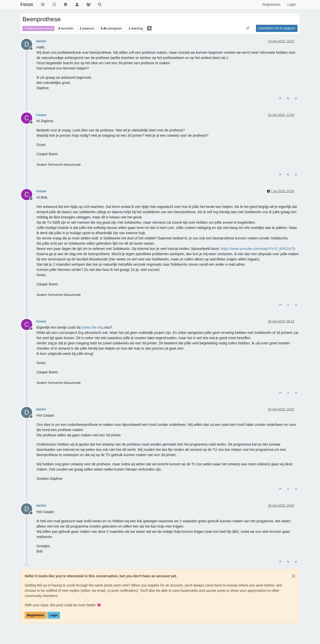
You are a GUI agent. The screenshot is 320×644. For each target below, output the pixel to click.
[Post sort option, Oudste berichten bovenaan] (248, 28)
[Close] (293, 576)
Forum (27, 4)
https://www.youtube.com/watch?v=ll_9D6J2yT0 (258, 249)
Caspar (41, 115)
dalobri (41, 41)
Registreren (35, 615)
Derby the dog (92, 327)
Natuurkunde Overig (38, 28)
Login (54, 615)
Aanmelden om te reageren (277, 28)
